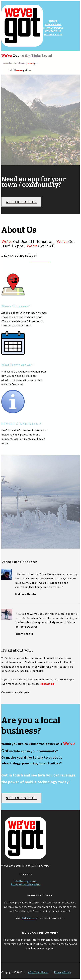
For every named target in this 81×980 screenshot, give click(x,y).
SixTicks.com (29, 918)
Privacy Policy (62, 972)
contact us (47, 684)
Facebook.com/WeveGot (25, 884)
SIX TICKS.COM (53, 34)
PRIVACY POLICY (53, 28)
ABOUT (53, 21)
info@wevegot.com (25, 881)
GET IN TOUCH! (21, 202)
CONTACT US (53, 31)
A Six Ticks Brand (38, 972)
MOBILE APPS (53, 24)
